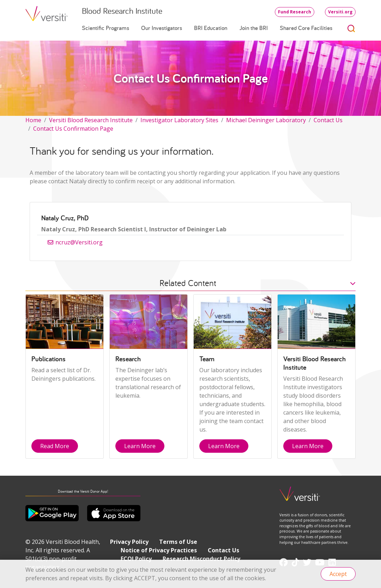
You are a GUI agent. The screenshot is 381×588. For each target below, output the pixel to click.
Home (33, 120)
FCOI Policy (136, 559)
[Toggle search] (351, 28)
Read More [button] (55, 446)
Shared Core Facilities (306, 28)
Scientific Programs (105, 28)
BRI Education (211, 28)
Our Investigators (162, 28)
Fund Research (295, 12)
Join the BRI (254, 28)
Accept (338, 574)
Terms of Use (178, 542)
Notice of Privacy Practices (159, 550)
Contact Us (328, 120)
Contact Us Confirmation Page (73, 129)
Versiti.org (340, 12)
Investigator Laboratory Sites (179, 120)
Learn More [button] (140, 446)
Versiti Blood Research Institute (91, 120)
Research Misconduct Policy (201, 559)
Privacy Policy (129, 542)
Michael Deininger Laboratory (266, 120)
